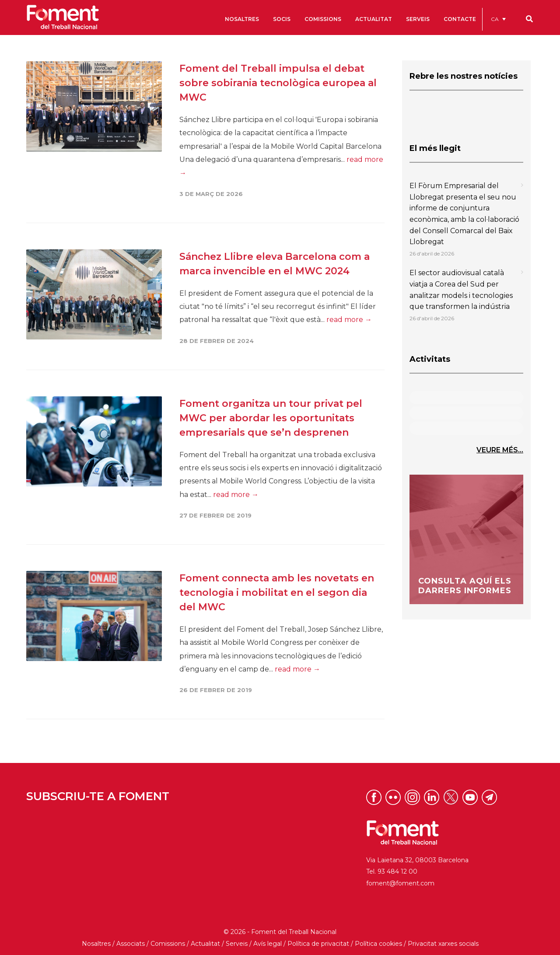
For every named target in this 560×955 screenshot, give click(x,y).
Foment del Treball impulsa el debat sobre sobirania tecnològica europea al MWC (278, 83)
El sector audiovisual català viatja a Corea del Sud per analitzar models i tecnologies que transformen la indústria (461, 290)
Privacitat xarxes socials (443, 944)
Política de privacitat (318, 944)
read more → (349, 320)
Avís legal (268, 944)
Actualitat (205, 944)
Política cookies (378, 944)
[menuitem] (498, 19)
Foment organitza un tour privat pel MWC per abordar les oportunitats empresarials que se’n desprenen (271, 418)
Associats (131, 944)
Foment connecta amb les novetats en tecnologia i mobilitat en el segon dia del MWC (277, 593)
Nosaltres (96, 944)
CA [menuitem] (495, 19)
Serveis (237, 944)
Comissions (168, 944)
